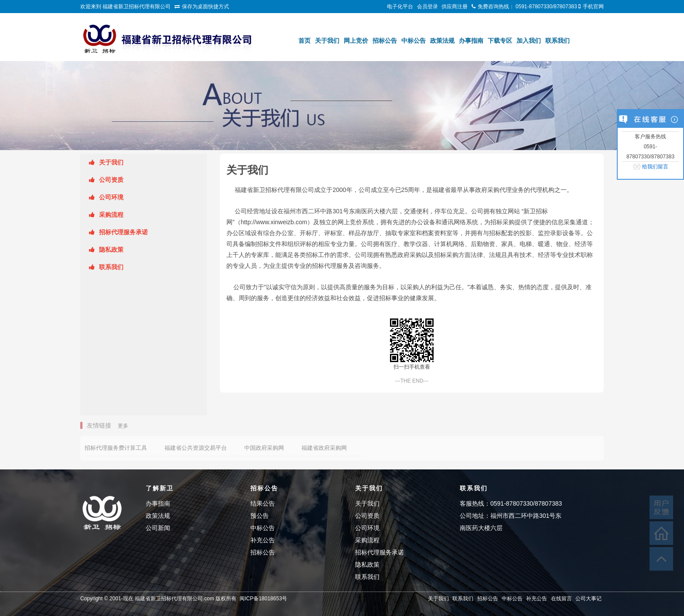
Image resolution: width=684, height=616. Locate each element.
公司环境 (111, 197)
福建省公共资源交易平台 (196, 448)
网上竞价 (356, 41)
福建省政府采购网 (324, 448)
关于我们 (327, 41)
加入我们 (529, 41)
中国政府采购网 (264, 448)
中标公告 (414, 41)
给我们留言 (655, 167)
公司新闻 (158, 528)
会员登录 (427, 7)
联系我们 (557, 41)
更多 (123, 426)
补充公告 (263, 540)
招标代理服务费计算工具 (116, 448)
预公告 (260, 516)
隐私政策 (111, 250)
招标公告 (385, 41)
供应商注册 (455, 7)
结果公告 (263, 503)
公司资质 (111, 180)
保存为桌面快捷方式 (205, 7)
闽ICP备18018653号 (263, 599)
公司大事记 (588, 599)
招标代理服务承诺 (123, 232)
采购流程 (111, 215)
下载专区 (500, 41)
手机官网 (593, 7)
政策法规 (442, 41)
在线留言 (561, 599)
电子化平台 (400, 7)
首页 (304, 41)
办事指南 (471, 41)
